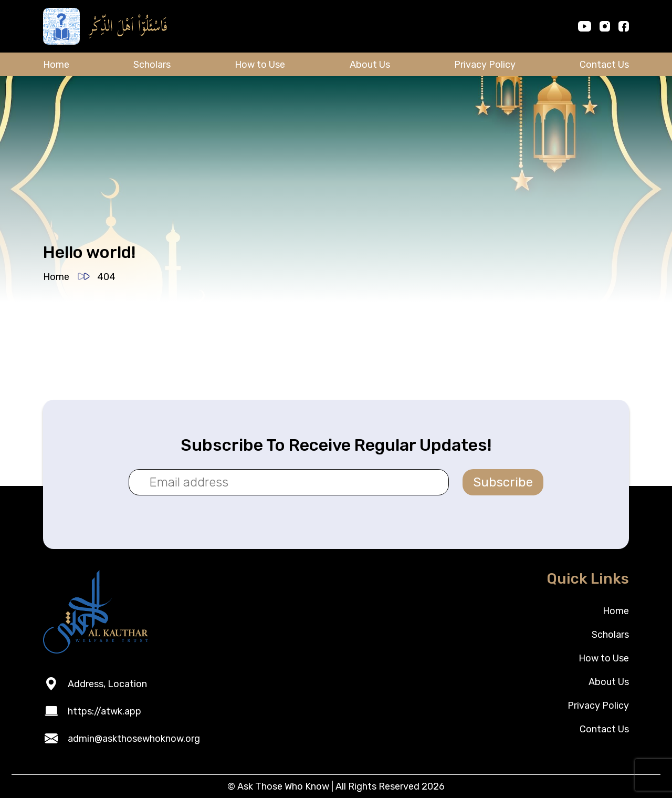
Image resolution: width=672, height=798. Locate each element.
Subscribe (503, 482)
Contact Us (604, 65)
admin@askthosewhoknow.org (134, 739)
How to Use (260, 65)
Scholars (152, 65)
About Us (370, 65)
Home (56, 65)
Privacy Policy (485, 65)
